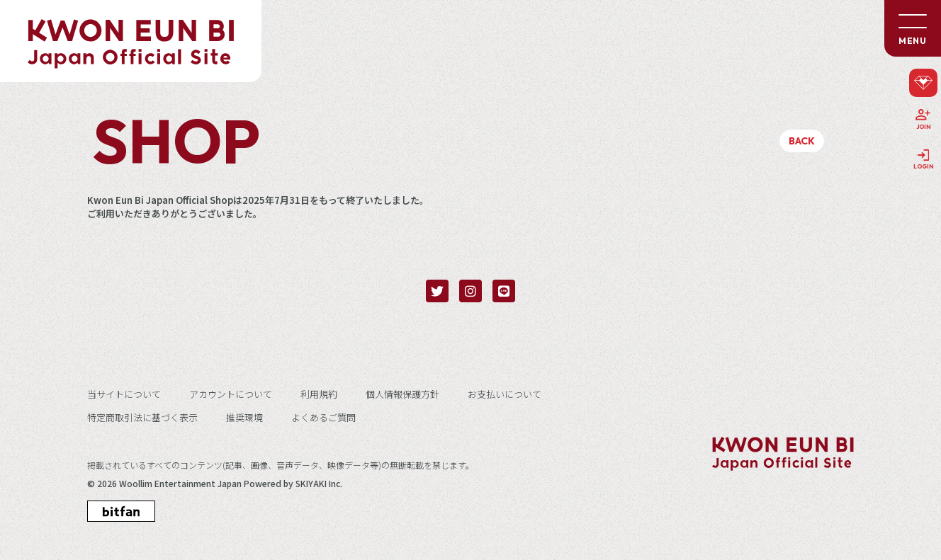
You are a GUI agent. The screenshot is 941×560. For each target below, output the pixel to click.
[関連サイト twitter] (437, 291)
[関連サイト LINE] (504, 291)
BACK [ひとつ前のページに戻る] (802, 141)
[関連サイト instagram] (470, 291)
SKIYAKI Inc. (319, 484)
